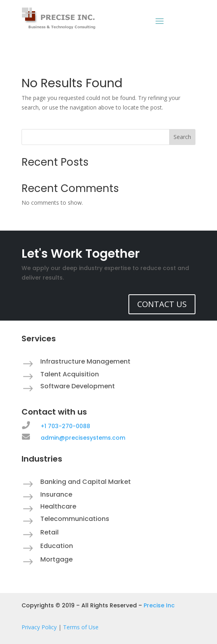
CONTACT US (162, 304)
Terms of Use (81, 627)
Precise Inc (159, 605)
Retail (49, 532)
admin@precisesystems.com (83, 438)
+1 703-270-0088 (65, 426)
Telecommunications (75, 519)
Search (182, 137)
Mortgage (56, 559)
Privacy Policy (39, 627)
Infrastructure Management (85, 361)
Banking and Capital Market (86, 482)
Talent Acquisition (70, 374)
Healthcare (58, 506)
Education (57, 546)
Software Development (78, 386)
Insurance (56, 494)
